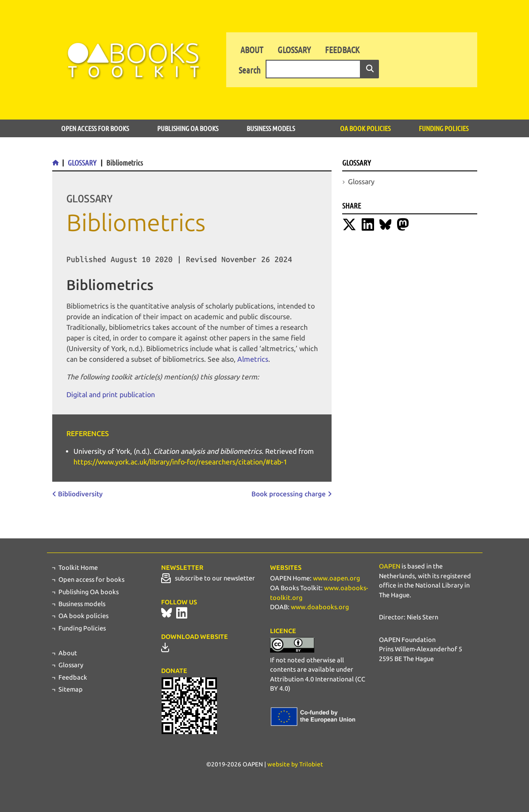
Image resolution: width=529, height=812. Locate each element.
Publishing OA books (188, 128)
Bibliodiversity (80, 494)
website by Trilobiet (295, 764)
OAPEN (390, 566)
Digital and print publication (111, 395)
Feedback (342, 50)
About (252, 50)
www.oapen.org (336, 578)
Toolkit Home (78, 568)
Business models (271, 128)
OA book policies (365, 128)
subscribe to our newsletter (208, 578)
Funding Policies (444, 128)
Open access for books (95, 128)
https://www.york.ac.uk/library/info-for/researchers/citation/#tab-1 (180, 462)
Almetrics (253, 359)
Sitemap (71, 689)
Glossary (294, 50)
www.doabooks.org (320, 607)
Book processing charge (289, 494)
